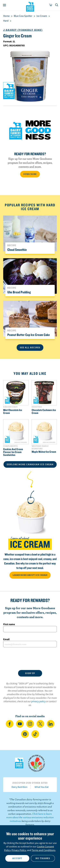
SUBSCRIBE (30, 174)
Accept (17, 858)
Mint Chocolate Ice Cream (13, 411)
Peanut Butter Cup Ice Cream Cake (29, 335)
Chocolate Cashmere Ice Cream (44, 411)
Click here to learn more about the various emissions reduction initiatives (30, 817)
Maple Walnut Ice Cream (44, 452)
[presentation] (30, 659)
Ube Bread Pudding (19, 292)
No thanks (43, 858)
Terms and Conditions (44, 850)
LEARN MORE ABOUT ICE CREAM (30, 575)
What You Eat (42, 787)
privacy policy (38, 701)
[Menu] (4, 5)
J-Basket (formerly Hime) (23, 30)
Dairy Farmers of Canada (30, 7)
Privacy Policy (19, 850)
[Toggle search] (57, 5)
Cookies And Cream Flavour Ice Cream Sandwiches (13, 452)
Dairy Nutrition (19, 787)
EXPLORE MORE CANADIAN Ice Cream (30, 464)
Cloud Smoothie (17, 250)
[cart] (51, 5)
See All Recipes (30, 347)
